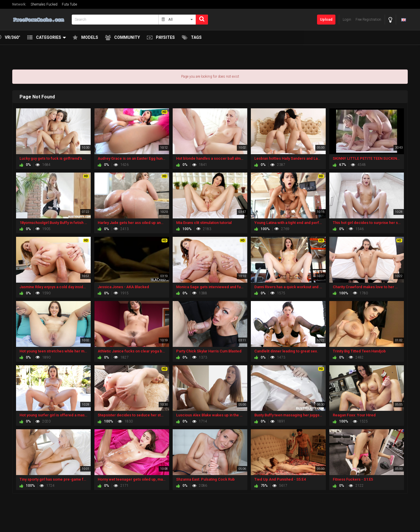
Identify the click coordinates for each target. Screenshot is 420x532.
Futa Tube (69, 4)
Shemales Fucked (44, 4)
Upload (326, 19)
